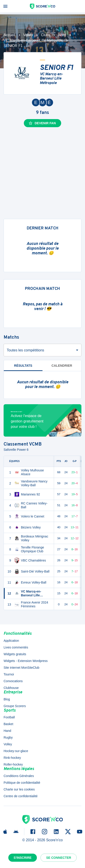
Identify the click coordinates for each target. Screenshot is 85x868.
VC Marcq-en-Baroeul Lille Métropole (33, 40)
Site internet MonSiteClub (21, 668)
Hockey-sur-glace (16, 751)
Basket (8, 724)
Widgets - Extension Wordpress (26, 661)
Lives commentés (16, 647)
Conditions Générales (19, 776)
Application (11, 641)
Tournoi (9, 674)
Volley (28, 35)
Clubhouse (11, 688)
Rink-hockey (12, 758)
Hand (7, 731)
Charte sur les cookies (19, 789)
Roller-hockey (13, 764)
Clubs (46, 35)
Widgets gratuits (15, 654)
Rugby (8, 737)
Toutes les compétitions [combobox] (25, 350)
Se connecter (59, 858)
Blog (7, 699)
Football (9, 717)
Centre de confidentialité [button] (21, 796)
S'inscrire (23, 858)
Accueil (9, 35)
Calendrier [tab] (62, 366)
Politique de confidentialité (22, 783)
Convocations (13, 681)
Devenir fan (42, 123)
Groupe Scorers (15, 706)
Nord (62, 35)
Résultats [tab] (23, 366)
